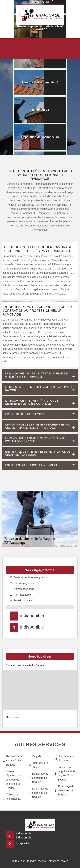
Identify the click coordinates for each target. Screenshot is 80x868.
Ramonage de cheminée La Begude (65, 790)
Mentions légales (59, 861)
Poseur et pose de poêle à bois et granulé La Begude (65, 773)
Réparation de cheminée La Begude (13, 761)
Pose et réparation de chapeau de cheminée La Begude (12, 780)
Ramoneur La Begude (39, 765)
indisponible (32, 615)
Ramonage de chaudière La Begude (39, 778)
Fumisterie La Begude (65, 758)
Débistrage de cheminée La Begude (39, 793)
